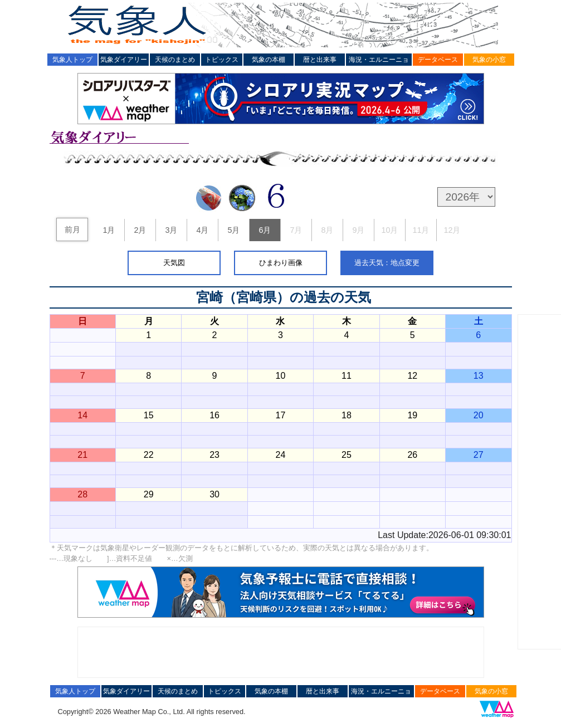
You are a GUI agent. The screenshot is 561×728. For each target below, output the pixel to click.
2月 (140, 230)
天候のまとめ (175, 60)
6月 (265, 230)
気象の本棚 (269, 60)
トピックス (222, 60)
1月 (109, 230)
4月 (202, 230)
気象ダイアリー (124, 60)
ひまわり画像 (281, 263)
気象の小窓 (489, 60)
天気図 (174, 263)
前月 (72, 229)
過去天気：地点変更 (387, 263)
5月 (233, 230)
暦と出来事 (320, 60)
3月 (171, 230)
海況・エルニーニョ (379, 60)
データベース (438, 60)
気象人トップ (72, 60)
